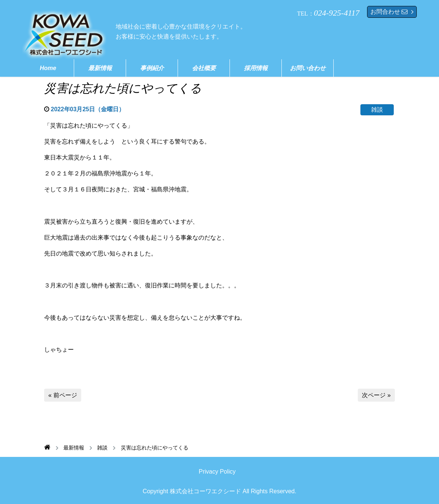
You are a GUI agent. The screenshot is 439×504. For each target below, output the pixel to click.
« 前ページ (62, 395)
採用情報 (256, 68)
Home (48, 68)
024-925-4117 (337, 13)
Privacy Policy (217, 472)
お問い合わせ (308, 68)
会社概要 (204, 68)
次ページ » (376, 395)
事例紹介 (152, 68)
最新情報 (100, 68)
